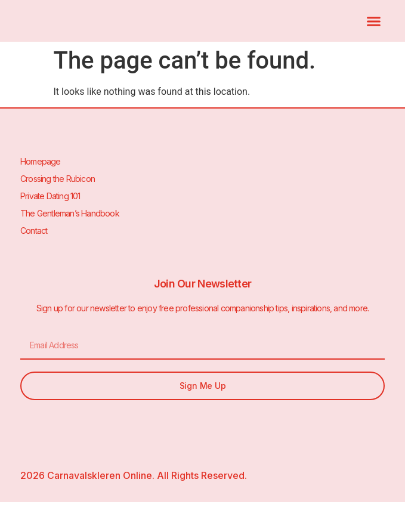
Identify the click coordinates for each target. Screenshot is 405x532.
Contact (34, 231)
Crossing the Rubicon (58, 179)
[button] (374, 21)
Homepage (41, 161)
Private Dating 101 (50, 196)
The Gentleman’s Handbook (70, 213)
